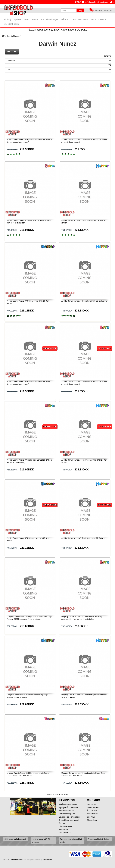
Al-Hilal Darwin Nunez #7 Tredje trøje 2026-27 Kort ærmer (85, 538)
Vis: (110, 65)
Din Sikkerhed (65, 833)
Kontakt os (64, 829)
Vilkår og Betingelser (68, 804)
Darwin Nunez (13, 36)
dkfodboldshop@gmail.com (95, 2)
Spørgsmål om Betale (68, 807)
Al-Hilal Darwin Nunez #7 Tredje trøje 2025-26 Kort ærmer (85, 301)
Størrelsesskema (66, 811)
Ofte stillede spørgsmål (69, 820)
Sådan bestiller (65, 826)
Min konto (91, 804)
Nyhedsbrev (92, 814)
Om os (62, 823)
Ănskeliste (92, 811)
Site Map (91, 817)
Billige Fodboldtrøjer (35, 860)
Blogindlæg (92, 820)
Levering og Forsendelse (70, 817)
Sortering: (108, 56)
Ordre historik (93, 807)
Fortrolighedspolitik (67, 814)
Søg (80, 10)
